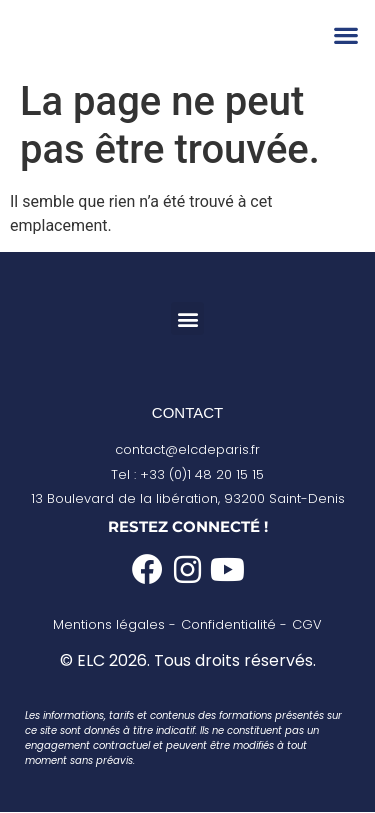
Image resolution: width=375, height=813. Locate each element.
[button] (345, 35)
